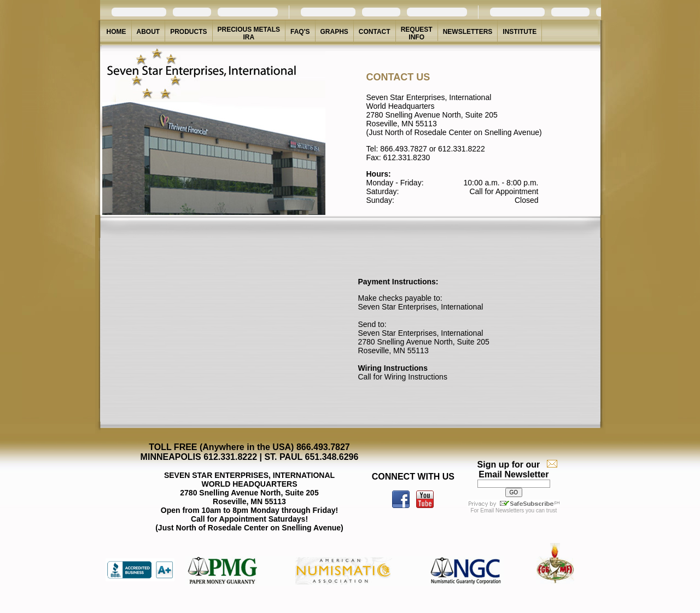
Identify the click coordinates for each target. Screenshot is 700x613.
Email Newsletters (502, 510)
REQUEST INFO (417, 33)
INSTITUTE (520, 32)
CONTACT (375, 32)
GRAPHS (334, 32)
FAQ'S (300, 32)
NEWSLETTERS (468, 32)
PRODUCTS (188, 32)
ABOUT (148, 32)
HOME (116, 32)
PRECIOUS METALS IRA (249, 33)
